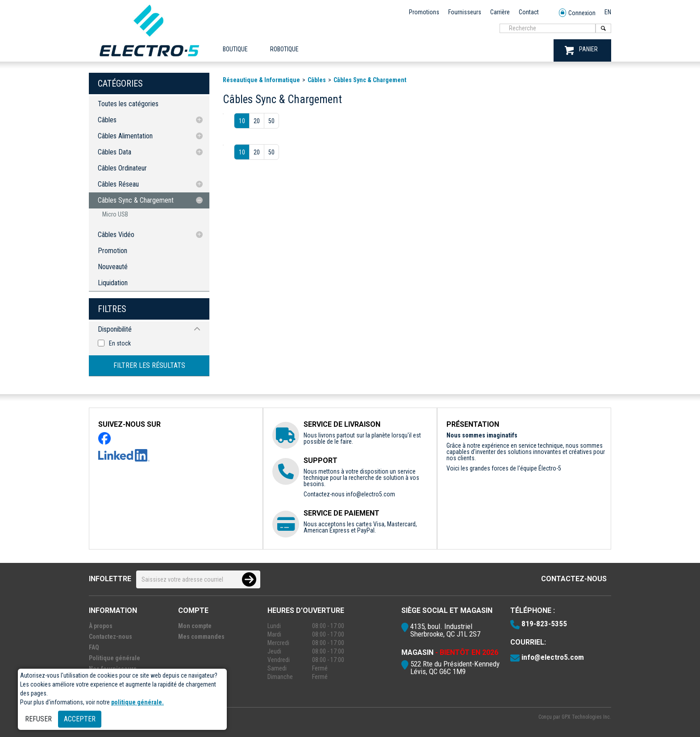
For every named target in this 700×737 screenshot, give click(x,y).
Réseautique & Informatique (261, 80)
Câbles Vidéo (116, 235)
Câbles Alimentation (125, 136)
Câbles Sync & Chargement (136, 200)
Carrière (500, 12)
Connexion (577, 13)
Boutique (235, 49)
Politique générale (115, 658)
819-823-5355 (544, 624)
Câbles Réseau (118, 184)
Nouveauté (113, 267)
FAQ (94, 647)
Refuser (38, 719)
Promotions (424, 12)
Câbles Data (115, 152)
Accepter (80, 719)
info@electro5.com (371, 494)
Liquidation (113, 283)
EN (608, 12)
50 (271, 121)
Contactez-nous (574, 579)
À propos (101, 626)
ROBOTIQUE (284, 49)
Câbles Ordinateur (122, 168)
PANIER (581, 50)
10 (242, 121)
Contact (529, 12)
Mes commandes (201, 637)
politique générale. (137, 702)
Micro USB (115, 214)
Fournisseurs (465, 12)
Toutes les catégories (128, 104)
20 (257, 121)
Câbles (107, 120)
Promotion (112, 251)
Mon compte (195, 626)
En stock (120, 343)
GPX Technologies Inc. (586, 717)
